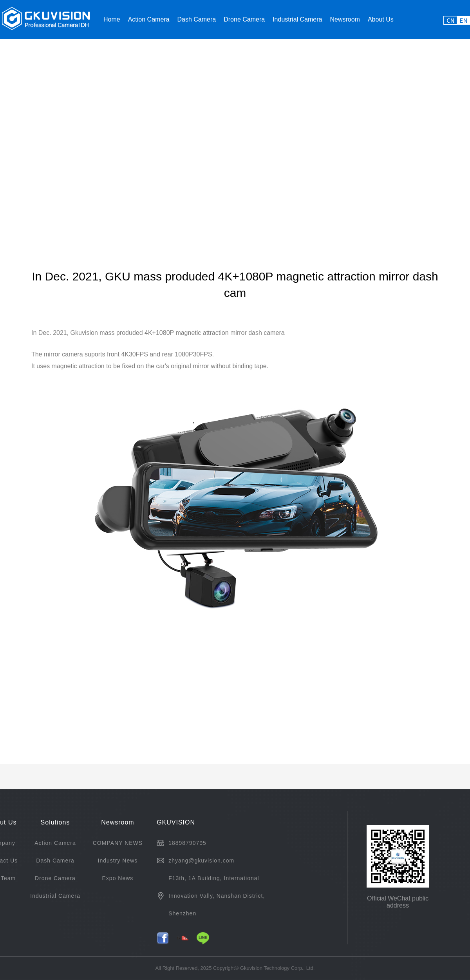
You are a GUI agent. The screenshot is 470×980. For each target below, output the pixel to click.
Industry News (118, 861)
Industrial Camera (297, 19)
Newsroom (345, 19)
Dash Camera (197, 19)
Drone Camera (244, 19)
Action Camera (149, 19)
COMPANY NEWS (118, 843)
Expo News (118, 878)
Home (112, 19)
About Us (381, 19)
